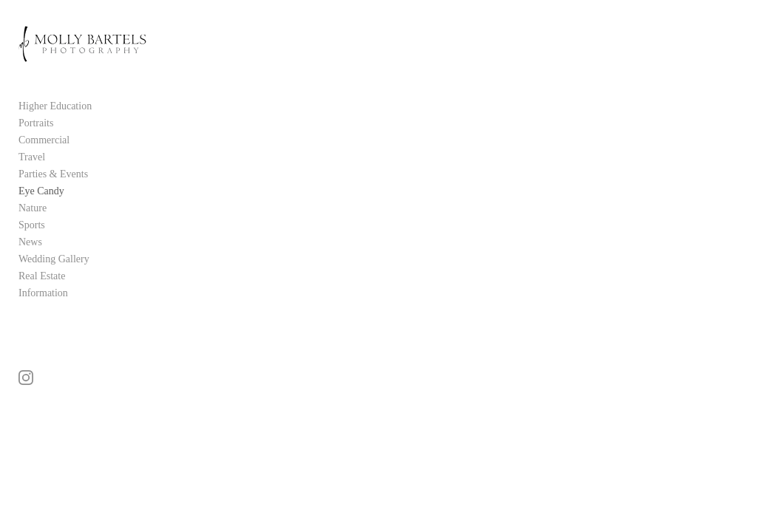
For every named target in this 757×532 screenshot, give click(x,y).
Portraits (36, 126)
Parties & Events (53, 177)
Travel (32, 160)
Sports (32, 228)
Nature (33, 211)
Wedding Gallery (54, 262)
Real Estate (42, 279)
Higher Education (55, 109)
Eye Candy (41, 194)
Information (43, 296)
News (30, 245)
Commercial (44, 143)
